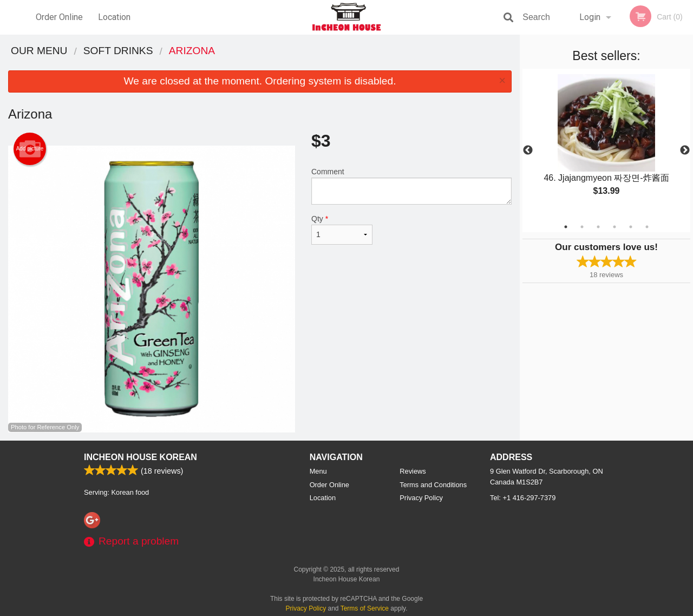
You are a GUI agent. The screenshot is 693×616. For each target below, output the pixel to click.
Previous (528, 150)
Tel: (523, 498)
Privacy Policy (421, 498)
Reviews (413, 471)
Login (590, 17)
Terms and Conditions (433, 485)
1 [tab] (566, 227)
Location (114, 17)
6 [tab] (647, 227)
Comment (411, 186)
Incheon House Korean (140, 457)
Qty (342, 230)
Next (685, 150)
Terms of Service (365, 608)
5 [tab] (631, 227)
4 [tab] (614, 227)
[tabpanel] (606, 144)
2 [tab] (582, 227)
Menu (318, 471)
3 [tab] (598, 227)
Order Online (59, 17)
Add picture (30, 149)
